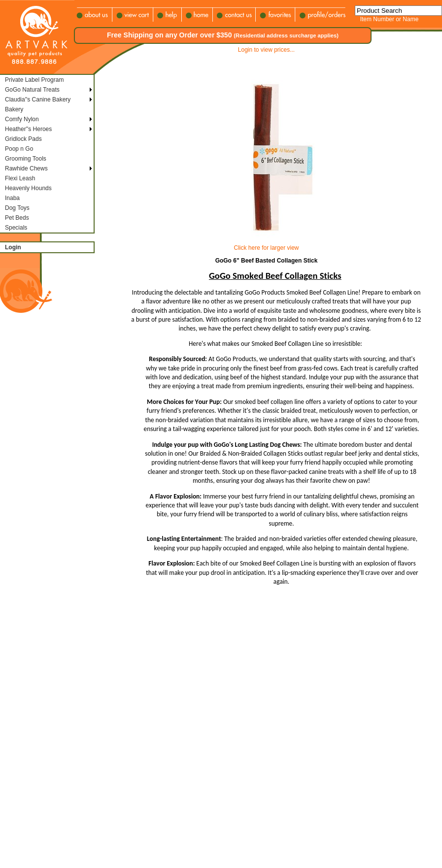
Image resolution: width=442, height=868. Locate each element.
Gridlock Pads (23, 139)
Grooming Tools (26, 159)
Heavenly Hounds (28, 188)
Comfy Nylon (22, 119)
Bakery (14, 109)
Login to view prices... (266, 50)
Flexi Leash (20, 178)
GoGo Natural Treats (32, 90)
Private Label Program (34, 80)
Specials (16, 228)
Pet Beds (17, 218)
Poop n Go (19, 149)
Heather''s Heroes (28, 129)
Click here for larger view (266, 248)
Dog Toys (17, 208)
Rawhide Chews (26, 168)
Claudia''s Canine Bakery (38, 100)
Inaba (12, 198)
